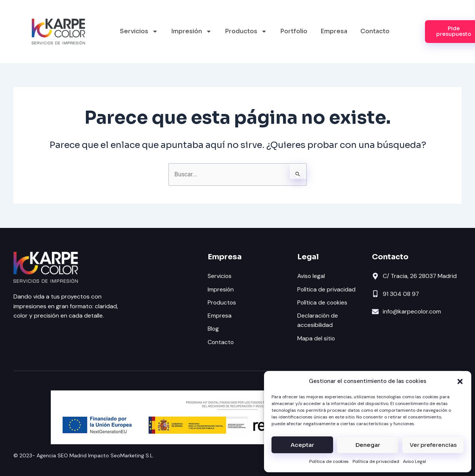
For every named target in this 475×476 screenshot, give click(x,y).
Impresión (191, 31)
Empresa (334, 31)
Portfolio (294, 31)
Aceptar (302, 445)
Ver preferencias (433, 445)
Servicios (139, 31)
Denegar (368, 445)
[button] (460, 381)
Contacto (375, 31)
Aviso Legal (415, 461)
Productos (246, 31)
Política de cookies (329, 461)
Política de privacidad (376, 461)
